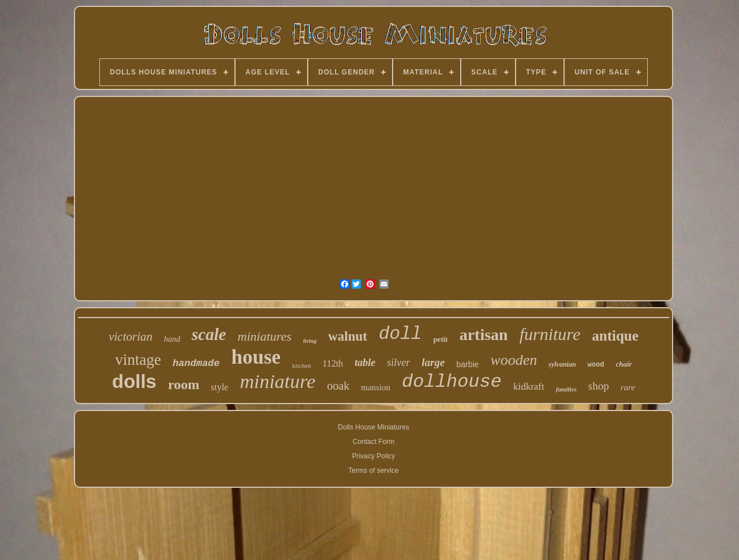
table (365, 363)
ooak (338, 386)
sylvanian (562, 364)
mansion (376, 387)
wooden (514, 360)
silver (398, 363)
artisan (484, 335)
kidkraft (529, 387)
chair (624, 364)
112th (333, 363)
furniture (550, 334)
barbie (467, 364)
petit (440, 339)
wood (596, 365)
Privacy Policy (374, 456)
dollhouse (452, 382)
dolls (134, 381)
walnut (348, 336)
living (310, 341)
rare (628, 387)
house (256, 357)
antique (615, 336)
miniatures (265, 336)
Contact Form (374, 442)
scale (209, 334)
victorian (130, 337)
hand (172, 339)
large (433, 362)
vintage (138, 360)
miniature (277, 381)
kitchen (301, 365)
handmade (196, 363)
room (184, 384)
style (219, 387)
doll (400, 334)
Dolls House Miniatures (373, 427)
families (566, 389)
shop (599, 386)
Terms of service (373, 471)
